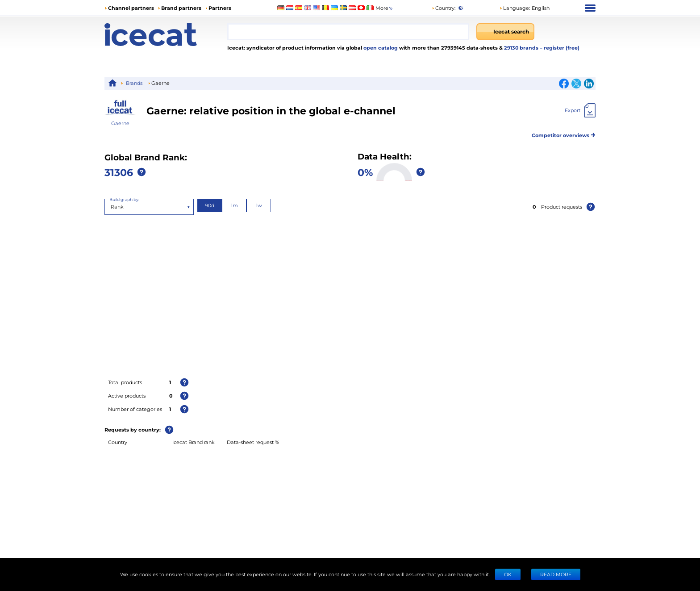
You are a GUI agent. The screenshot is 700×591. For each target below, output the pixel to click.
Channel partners (131, 8)
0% (365, 172)
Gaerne (120, 123)
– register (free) (560, 48)
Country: (444, 8)
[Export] (580, 110)
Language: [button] (515, 8)
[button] (525, 8)
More (385, 8)
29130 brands (522, 48)
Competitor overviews (564, 134)
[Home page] (166, 35)
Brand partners (181, 8)
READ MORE (556, 574)
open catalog (380, 48)
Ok (508, 574)
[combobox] (348, 32)
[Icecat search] (505, 32)
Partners (220, 8)
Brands (134, 83)
